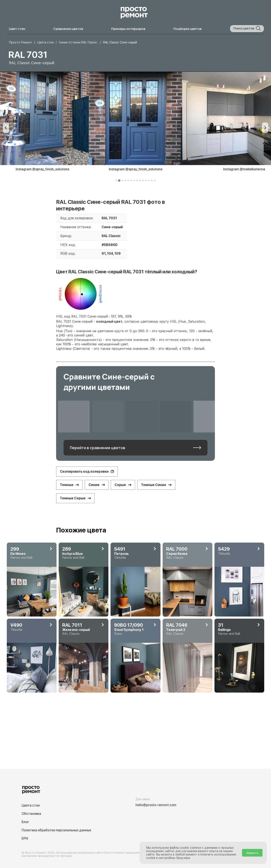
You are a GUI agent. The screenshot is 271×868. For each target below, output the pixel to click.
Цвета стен (31, 805)
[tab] (116, 181)
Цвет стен (17, 29)
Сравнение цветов (68, 29)
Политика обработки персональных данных (56, 830)
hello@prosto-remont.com (156, 805)
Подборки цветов (187, 29)
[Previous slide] (6, 128)
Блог (25, 822)
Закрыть (252, 853)
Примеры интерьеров (128, 29)
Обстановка (31, 814)
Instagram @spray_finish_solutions (136, 169)
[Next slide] (265, 128)
